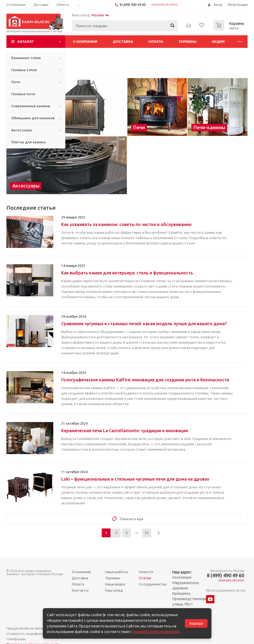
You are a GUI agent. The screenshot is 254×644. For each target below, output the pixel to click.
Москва (100, 15)
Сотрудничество (153, 584)
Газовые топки (24, 70)
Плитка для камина (29, 142)
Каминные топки (26, 58)
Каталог (26, 41)
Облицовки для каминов (33, 118)
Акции (218, 41)
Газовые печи (23, 94)
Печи (16, 82)
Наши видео (115, 584)
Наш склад (114, 590)
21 (147, 533)
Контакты (80, 590)
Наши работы (117, 572)
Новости (146, 572)
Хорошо (196, 623)
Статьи (145, 578)
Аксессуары (22, 130)
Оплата (156, 41)
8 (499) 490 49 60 (133, 5)
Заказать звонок (164, 5)
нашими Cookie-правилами (156, 632)
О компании (85, 41)
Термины (187, 41)
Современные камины (31, 106)
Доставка (123, 41)
